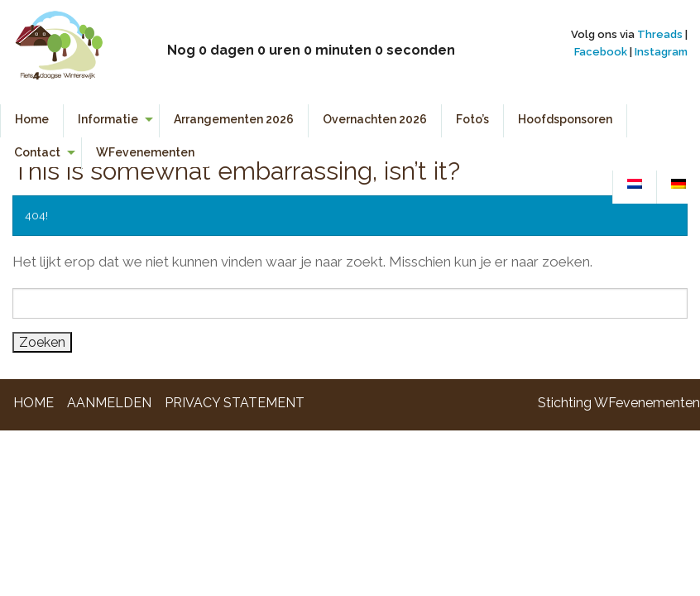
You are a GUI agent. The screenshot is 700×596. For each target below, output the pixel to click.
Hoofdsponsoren (565, 119)
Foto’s (472, 119)
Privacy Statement (235, 403)
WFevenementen (145, 152)
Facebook (601, 52)
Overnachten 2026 (375, 119)
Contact (37, 152)
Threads (660, 34)
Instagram (661, 52)
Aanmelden (109, 403)
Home (32, 119)
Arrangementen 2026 (234, 119)
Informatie (108, 119)
